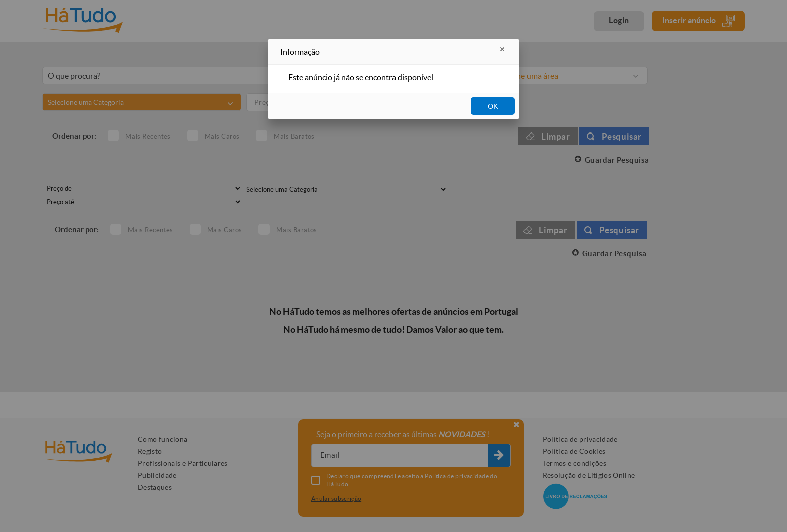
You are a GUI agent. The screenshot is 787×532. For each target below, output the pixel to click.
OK (493, 106)
